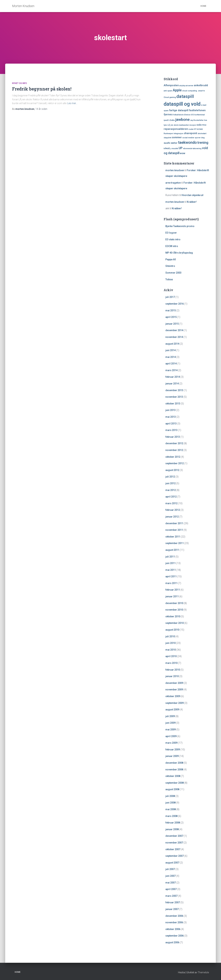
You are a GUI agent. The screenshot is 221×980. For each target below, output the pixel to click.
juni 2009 (170, 723)
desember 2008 (174, 763)
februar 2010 (173, 670)
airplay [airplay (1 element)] (182, 86)
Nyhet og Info (20, 83)
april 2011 (171, 576)
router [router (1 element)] (191, 129)
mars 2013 (171, 430)
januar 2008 (172, 829)
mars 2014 (171, 370)
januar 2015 (172, 324)
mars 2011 (171, 583)
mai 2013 (171, 417)
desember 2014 (174, 330)
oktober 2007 (173, 849)
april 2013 (171, 424)
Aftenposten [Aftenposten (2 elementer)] (171, 85)
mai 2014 (171, 357)
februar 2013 (173, 437)
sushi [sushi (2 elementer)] (167, 143)
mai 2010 (171, 650)
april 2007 (171, 889)
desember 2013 (174, 390)
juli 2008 (170, 796)
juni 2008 (170, 803)
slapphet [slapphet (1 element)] (167, 138)
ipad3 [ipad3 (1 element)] (166, 120)
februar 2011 (173, 590)
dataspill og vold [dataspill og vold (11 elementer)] (182, 104)
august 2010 (172, 630)
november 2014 (174, 337)
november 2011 (174, 530)
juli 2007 (170, 869)
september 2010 (175, 623)
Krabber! (192, 202)
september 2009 (175, 703)
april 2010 (171, 656)
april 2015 (171, 317)
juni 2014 (170, 350)
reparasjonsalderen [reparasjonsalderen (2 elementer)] (176, 129)
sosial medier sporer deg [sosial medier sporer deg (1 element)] (193, 138)
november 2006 (174, 922)
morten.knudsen (175, 170)
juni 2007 (170, 876)
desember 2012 (174, 443)
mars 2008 (171, 816)
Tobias (169, 279)
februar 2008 (173, 823)
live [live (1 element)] (206, 120)
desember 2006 (174, 916)
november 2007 (174, 843)
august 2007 (172, 863)
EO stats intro (173, 239)
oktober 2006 (173, 929)
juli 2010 (170, 636)
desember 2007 (174, 836)
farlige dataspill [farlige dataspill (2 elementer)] (179, 110)
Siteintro (170, 266)
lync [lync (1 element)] (165, 125)
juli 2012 (170, 477)
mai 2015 (171, 310)
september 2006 (175, 936)
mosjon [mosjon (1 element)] (193, 125)
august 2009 (172, 710)
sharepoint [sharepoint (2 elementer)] (191, 133)
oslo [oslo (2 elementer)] (199, 125)
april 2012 (171, 497)
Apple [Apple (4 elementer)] (177, 90)
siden (41, 109)
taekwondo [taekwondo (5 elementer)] (187, 142)
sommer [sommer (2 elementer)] (177, 137)
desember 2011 (174, 523)
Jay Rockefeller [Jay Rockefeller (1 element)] (197, 120)
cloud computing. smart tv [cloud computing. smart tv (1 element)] (193, 91)
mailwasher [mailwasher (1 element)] (184, 125)
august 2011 (172, 550)
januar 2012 (172, 517)
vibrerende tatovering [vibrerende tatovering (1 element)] (192, 149)
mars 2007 (171, 896)
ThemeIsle (203, 972)
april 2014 (171, 364)
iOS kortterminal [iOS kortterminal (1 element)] (198, 115)
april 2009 (171, 736)
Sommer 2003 (173, 273)
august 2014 (172, 344)
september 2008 (175, 783)
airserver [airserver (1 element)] (190, 86)
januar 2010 (172, 676)
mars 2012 (171, 503)
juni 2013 (170, 410)
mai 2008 (171, 809)
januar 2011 (172, 596)
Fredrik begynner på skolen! (42, 89)
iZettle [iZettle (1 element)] (172, 120)
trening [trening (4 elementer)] (203, 143)
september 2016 (175, 304)
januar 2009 (172, 756)
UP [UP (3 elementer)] (181, 148)
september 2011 (175, 543)
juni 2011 (170, 563)
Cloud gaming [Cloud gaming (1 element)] (170, 97)
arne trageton (173, 183)
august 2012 (172, 470)
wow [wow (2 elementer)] (183, 153)
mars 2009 (171, 743)
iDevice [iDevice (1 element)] (187, 115)
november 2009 (174, 690)
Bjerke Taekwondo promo (180, 226)
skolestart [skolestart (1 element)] (202, 134)
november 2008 (174, 770)
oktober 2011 (173, 537)
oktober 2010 (173, 616)
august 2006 (172, 942)
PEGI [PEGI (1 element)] (204, 125)
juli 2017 (170, 297)
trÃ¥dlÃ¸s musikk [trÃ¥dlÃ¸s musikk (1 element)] (171, 149)
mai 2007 (171, 883)
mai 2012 (171, 490)
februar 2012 (173, 510)
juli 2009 (170, 716)
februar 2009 (173, 750)
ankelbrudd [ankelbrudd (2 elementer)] (201, 85)
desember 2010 (174, 603)
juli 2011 (170, 557)
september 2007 (175, 856)
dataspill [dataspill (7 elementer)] (185, 96)
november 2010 (174, 610)
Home (203, 6)
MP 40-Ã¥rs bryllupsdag (179, 253)
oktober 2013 (173, 404)
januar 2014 (172, 384)
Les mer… (72, 103)
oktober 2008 (173, 776)
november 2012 (174, 450)
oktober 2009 (173, 696)
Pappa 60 (171, 259)
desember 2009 (174, 683)
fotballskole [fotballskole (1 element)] (178, 115)
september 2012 (175, 463)
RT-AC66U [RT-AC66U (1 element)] (199, 129)
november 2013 (174, 397)
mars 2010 (171, 663)
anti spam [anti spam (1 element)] (168, 91)
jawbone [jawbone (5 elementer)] (182, 119)
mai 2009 (171, 730)
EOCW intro (172, 246)
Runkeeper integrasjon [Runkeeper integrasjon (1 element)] (174, 134)
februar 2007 (173, 902)
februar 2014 (173, 377)
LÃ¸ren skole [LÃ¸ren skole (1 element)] (173, 125)
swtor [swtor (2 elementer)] (174, 143)
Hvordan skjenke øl (193, 195)
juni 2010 (170, 643)
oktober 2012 (173, 457)
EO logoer (171, 233)
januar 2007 (172, 909)
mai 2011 (171, 570)
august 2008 (172, 789)
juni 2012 (170, 483)
